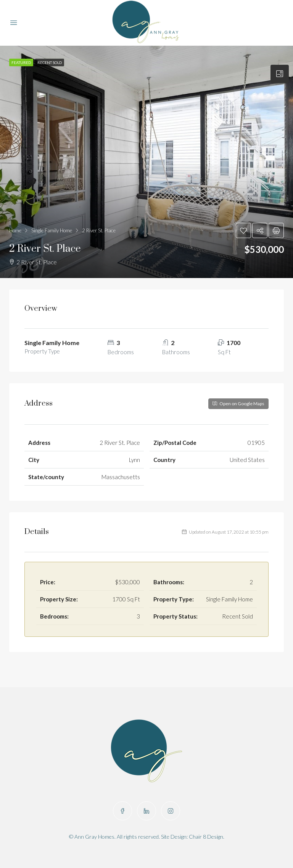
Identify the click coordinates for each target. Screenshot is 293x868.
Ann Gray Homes (94, 837)
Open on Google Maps (238, 404)
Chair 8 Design (206, 837)
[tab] (280, 74)
